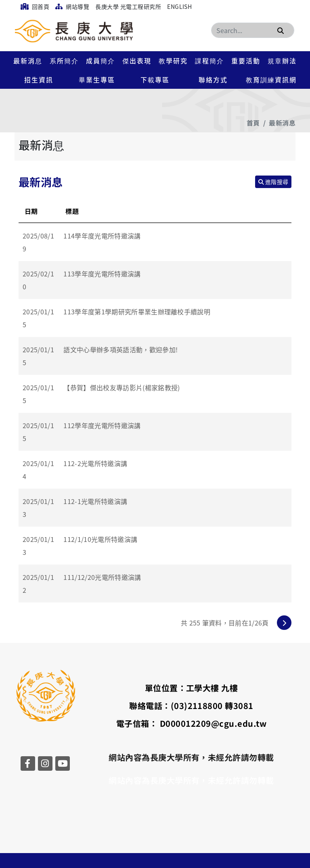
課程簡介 (209, 61)
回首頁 (35, 6)
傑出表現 (137, 61)
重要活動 (246, 61)
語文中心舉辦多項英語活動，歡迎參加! (120, 349)
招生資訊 (39, 79)
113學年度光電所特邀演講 (102, 274)
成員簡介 (101, 61)
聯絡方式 (213, 79)
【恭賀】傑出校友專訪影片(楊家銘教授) (121, 387)
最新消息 (28, 61)
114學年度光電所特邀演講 (102, 236)
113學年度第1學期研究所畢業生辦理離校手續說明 (137, 312)
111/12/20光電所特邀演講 (102, 577)
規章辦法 (282, 61)
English (179, 6)
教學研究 (173, 61)
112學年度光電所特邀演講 (102, 425)
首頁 (253, 123)
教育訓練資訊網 (271, 79)
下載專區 (155, 79)
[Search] (253, 30)
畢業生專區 (97, 79)
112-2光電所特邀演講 (95, 463)
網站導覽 (72, 6)
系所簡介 (64, 61)
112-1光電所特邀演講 (95, 501)
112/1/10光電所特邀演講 (100, 539)
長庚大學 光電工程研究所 (128, 6)
